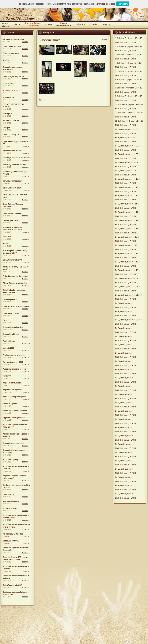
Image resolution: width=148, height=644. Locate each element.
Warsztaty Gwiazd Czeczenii (15, 165)
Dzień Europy (8, 494)
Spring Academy (10, 508)
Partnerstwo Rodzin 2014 (13, 39)
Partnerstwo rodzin (11, 121)
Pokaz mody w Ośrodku (13, 534)
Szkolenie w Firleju (11, 334)
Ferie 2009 (7, 376)
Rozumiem (123, 4)
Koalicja (6, 60)
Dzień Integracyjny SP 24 (13, 76)
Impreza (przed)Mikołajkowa (14, 397)
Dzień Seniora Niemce (12, 213)
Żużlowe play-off (10, 299)
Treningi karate (9, 341)
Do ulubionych (6, 607)
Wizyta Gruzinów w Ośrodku (15, 283)
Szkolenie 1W (8, 97)
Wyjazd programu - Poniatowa (15, 276)
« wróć (105, 39)
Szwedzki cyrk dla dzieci (13, 327)
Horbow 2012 (8, 83)
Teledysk (6, 128)
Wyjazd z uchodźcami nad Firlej (16, 306)
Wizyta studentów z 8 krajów (15, 411)
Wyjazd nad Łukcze (11, 313)
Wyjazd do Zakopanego (13, 390)
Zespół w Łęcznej (10, 404)
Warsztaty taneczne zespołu (14, 369)
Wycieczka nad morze (12, 151)
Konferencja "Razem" (12, 90)
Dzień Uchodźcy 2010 (12, 188)
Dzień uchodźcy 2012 (12, 134)
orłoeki (6, 244)
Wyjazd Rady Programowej (14, 418)
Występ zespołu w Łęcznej (14, 355)
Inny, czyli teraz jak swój (13, 181)
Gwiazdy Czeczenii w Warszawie (16, 158)
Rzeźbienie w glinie (11, 501)
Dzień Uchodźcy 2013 (12, 46)
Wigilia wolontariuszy (12, 383)
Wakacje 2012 (8, 114)
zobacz (25, 42)
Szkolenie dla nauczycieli (13, 443)
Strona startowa (19, 607)
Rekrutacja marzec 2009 (13, 362)
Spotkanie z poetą (10, 460)
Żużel (5, 320)
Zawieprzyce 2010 (10, 220)
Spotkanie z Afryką (11, 541)
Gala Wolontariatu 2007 (13, 585)
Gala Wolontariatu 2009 (13, 260)
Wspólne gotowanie (11, 53)
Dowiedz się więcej (106, 4)
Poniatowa (7, 237)
